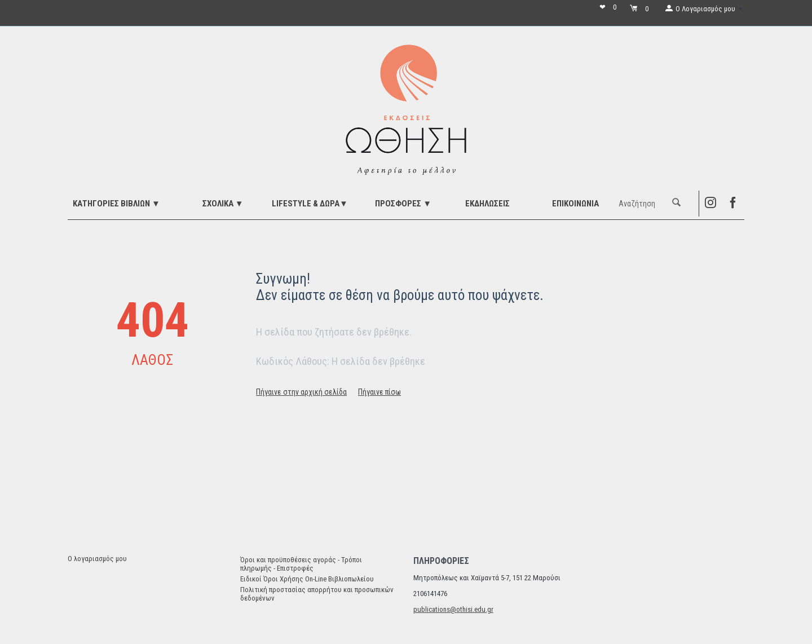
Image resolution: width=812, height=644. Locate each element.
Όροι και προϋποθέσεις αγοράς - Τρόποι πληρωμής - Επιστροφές (301, 564)
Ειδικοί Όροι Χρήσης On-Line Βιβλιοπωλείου (307, 579)
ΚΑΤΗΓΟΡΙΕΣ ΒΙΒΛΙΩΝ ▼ (116, 204)
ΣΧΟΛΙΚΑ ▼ (223, 204)
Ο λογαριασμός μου (97, 559)
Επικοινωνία (575, 204)
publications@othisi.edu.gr (453, 609)
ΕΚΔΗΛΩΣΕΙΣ (487, 204)
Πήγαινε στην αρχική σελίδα (301, 392)
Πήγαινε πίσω (379, 392)
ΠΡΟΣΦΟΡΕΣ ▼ (403, 204)
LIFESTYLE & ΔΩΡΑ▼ (310, 204)
